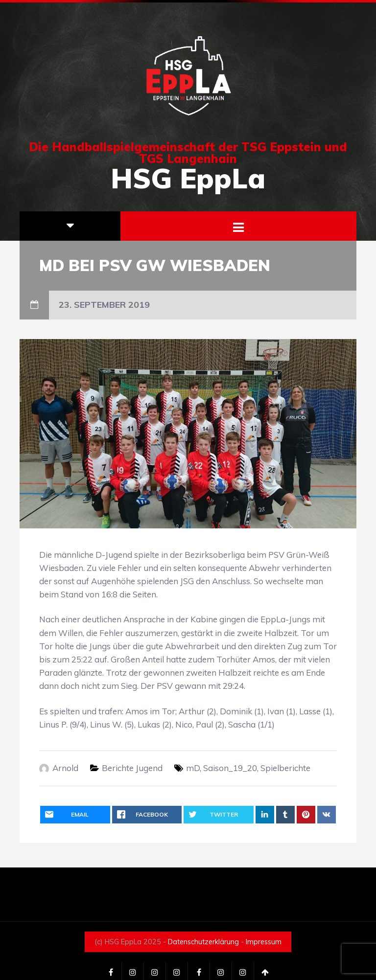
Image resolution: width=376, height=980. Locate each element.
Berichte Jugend (132, 768)
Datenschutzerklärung (203, 942)
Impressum (264, 942)
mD (193, 768)
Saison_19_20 (230, 768)
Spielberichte (285, 768)
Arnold (65, 768)
